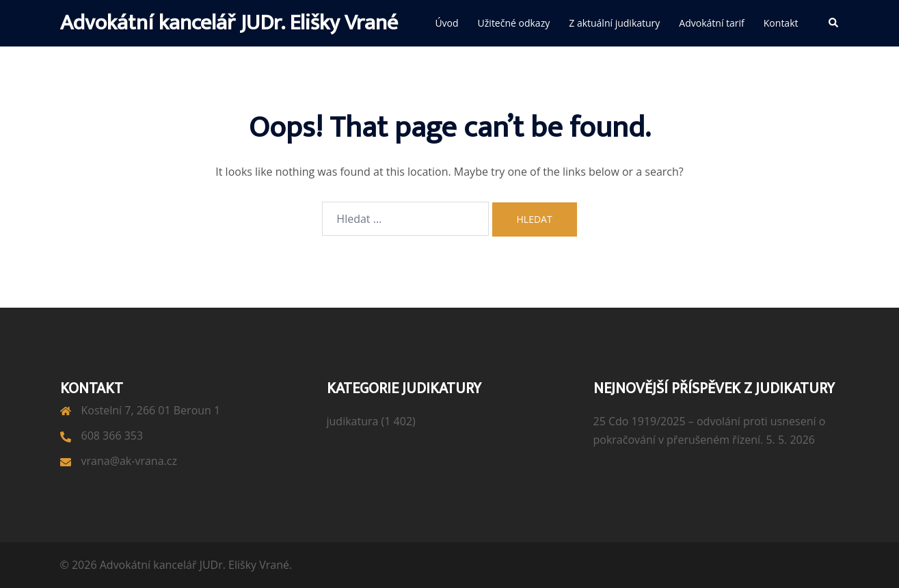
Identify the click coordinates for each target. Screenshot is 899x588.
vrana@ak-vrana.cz (129, 461)
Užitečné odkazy (514, 23)
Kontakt (781, 23)
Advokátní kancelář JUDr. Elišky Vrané (229, 23)
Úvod (446, 23)
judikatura (353, 421)
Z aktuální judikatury (614, 23)
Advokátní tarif (711, 23)
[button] (834, 23)
